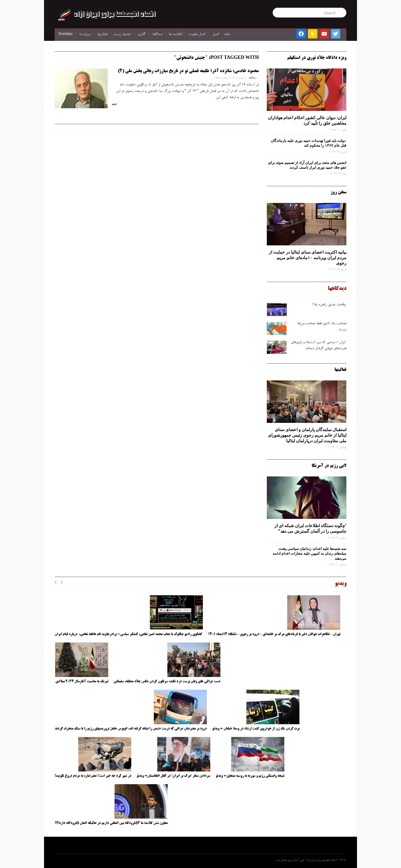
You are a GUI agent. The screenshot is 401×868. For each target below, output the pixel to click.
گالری (141, 34)
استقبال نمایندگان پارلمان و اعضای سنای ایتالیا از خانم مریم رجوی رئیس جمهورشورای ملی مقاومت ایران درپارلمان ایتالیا (307, 435)
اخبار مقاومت (197, 34)
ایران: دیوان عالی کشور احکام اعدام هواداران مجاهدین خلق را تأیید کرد (307, 120)
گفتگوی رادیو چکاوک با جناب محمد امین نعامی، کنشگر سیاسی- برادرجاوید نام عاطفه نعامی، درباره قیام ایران (129, 634)
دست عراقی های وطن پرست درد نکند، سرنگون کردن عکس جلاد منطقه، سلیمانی (167, 682)
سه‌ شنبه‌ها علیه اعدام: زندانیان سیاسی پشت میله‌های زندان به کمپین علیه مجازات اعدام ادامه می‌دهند (310, 553)
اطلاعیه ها (175, 34)
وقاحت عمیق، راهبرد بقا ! (329, 305)
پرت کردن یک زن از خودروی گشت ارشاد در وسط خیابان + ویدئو (256, 729)
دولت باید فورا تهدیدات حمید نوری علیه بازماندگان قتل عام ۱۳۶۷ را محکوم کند (309, 143)
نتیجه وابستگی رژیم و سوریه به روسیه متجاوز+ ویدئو (250, 776)
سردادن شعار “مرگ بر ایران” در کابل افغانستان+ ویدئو (173, 776)
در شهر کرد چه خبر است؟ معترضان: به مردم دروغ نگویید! (93, 776)
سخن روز (338, 192)
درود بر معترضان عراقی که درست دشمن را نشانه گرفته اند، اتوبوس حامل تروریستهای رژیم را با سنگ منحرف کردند (131, 729)
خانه (227, 34)
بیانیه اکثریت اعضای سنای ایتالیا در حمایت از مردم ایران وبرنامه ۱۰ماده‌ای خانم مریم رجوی (308, 258)
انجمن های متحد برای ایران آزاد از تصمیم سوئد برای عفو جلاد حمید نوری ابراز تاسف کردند (307, 165)
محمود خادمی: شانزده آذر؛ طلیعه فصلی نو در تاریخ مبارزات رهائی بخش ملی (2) (188, 71)
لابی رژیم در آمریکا (329, 466)
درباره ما (85, 34)
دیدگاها (158, 34)
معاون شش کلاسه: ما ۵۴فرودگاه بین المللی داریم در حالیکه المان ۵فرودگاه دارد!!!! (111, 823)
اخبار (216, 34)
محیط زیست (122, 34)
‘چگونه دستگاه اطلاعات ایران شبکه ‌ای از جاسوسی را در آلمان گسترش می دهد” (310, 528)
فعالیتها (103, 34)
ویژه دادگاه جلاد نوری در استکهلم (317, 58)
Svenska (65, 34)
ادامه (114, 105)
